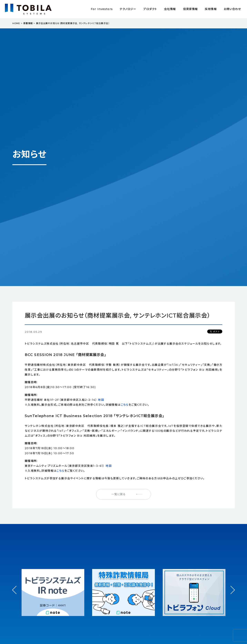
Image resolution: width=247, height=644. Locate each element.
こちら (125, 405)
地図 (101, 400)
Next (231, 586)
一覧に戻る (119, 494)
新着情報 (28, 23)
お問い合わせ (232, 9)
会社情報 (170, 9)
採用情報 (211, 9)
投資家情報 (191, 9)
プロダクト (150, 9)
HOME (16, 23)
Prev (16, 594)
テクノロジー (128, 9)
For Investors (102, 9)
